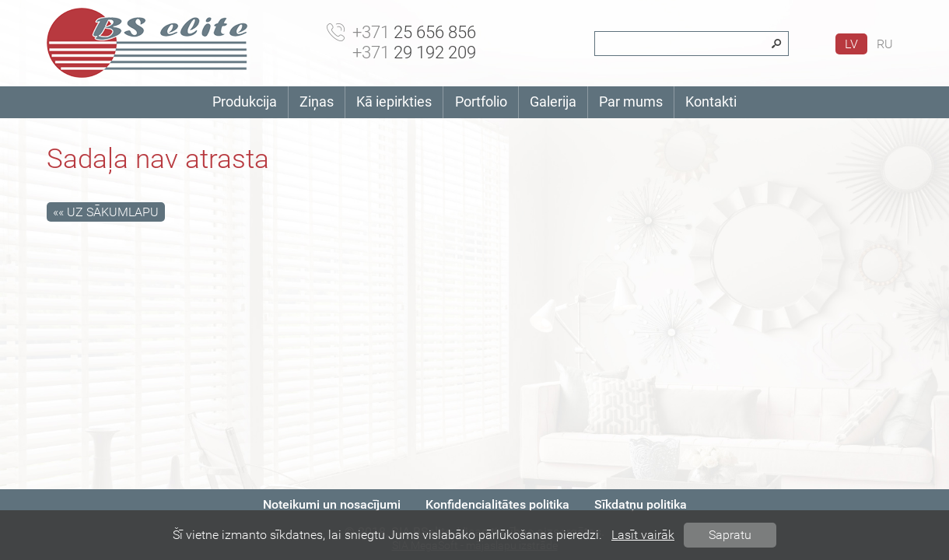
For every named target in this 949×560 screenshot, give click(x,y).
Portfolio (481, 102)
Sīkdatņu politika (641, 504)
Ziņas (317, 102)
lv (851, 44)
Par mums (631, 102)
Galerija (553, 102)
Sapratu (730, 535)
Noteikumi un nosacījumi (332, 504)
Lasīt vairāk (643, 535)
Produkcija (245, 102)
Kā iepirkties (394, 102)
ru (885, 44)
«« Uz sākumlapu (106, 212)
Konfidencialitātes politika (497, 504)
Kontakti (711, 102)
